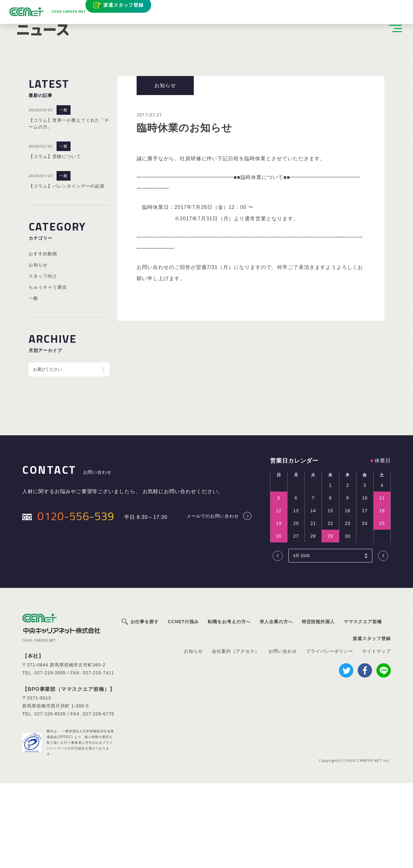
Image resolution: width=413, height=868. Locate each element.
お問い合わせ (283, 736)
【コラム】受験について (55, 241)
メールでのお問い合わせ (213, 601)
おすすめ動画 (43, 338)
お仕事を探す (145, 706)
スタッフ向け (43, 361)
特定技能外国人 (318, 706)
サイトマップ (376, 736)
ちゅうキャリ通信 (48, 372)
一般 (64, 195)
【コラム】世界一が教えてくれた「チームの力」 (69, 208)
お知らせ (38, 349)
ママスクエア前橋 (363, 706)
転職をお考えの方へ (229, 706)
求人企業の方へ (276, 706)
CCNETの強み (183, 706)
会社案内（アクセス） (236, 736)
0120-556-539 (76, 600)
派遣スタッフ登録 (130, 9)
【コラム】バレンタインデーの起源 (67, 271)
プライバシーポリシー (330, 736)
